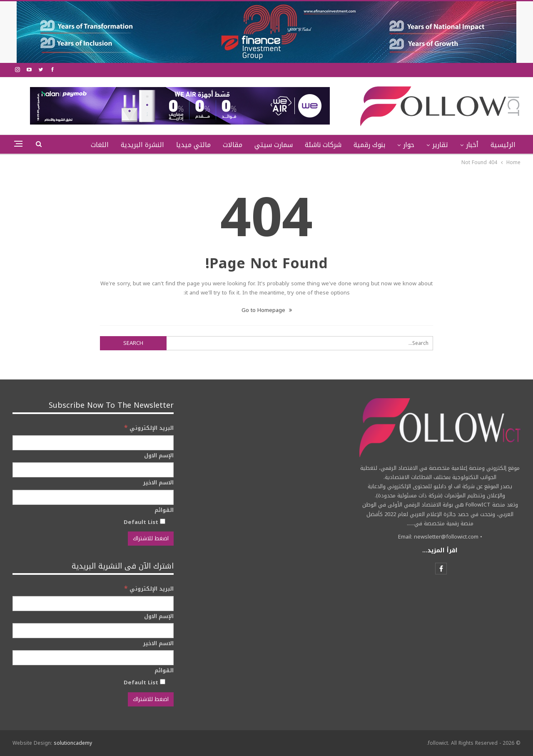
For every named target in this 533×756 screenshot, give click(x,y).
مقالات (233, 145)
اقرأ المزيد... (440, 550)
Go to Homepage (267, 310)
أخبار (472, 145)
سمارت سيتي (274, 145)
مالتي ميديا (193, 145)
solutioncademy (73, 743)
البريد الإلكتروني (149, 428)
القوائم (164, 510)
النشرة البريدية (142, 145)
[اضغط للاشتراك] (151, 539)
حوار (409, 145)
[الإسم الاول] (93, 470)
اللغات (100, 145)
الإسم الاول (159, 456)
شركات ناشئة (323, 145)
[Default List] (163, 521)
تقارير (440, 145)
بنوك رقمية (369, 145)
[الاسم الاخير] (93, 497)
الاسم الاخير (158, 483)
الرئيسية (503, 145)
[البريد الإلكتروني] (93, 443)
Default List (144, 522)
